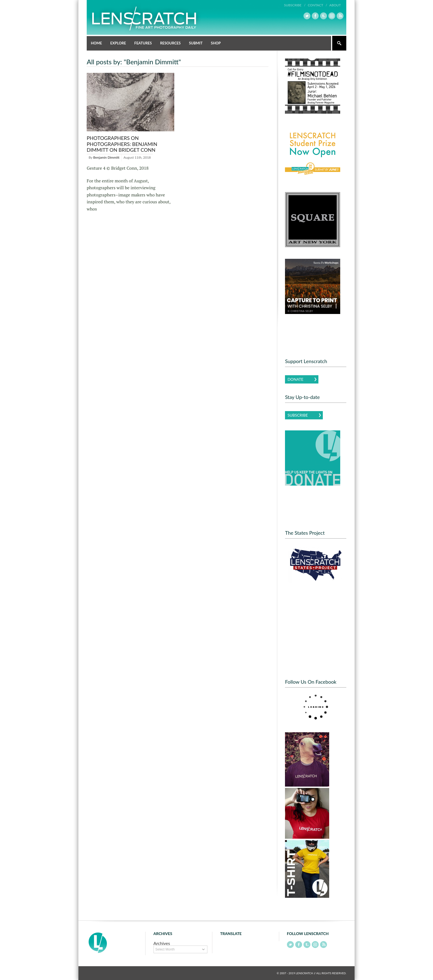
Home (96, 43)
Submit (196, 43)
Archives (162, 943)
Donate (295, 379)
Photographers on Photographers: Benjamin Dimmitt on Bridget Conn (122, 144)
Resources (171, 43)
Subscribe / (295, 5)
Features (143, 43)
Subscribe (298, 415)
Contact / (317, 5)
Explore (118, 43)
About (335, 5)
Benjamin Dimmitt (106, 157)
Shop (216, 43)
